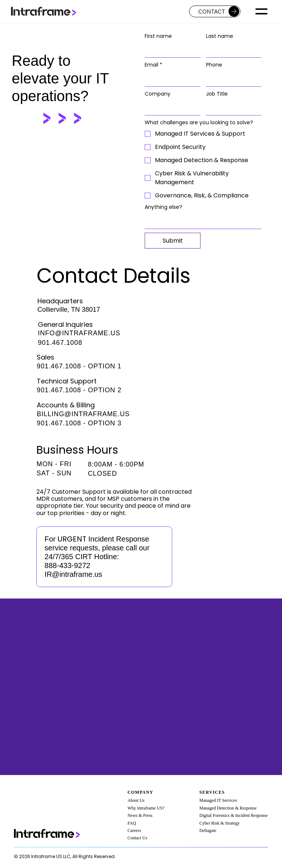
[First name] (170, 50)
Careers (134, 831)
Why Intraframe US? (146, 808)
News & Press (140, 815)
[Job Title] (232, 108)
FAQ (132, 823)
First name (158, 36)
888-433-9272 (67, 565)
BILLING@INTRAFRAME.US (83, 414)
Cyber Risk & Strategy (220, 823)
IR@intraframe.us (73, 574)
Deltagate (208, 831)
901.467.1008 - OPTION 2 (79, 390)
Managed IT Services (218, 800)
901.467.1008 (60, 343)
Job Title (217, 94)
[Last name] (232, 50)
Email (153, 65)
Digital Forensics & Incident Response (234, 815)
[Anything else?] (201, 221)
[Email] (170, 79)
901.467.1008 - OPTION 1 (79, 366)
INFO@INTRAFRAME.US (79, 333)
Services (212, 792)
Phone (214, 65)
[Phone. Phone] (232, 79)
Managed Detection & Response (228, 808)
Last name (220, 36)
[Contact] (215, 11)
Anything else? (163, 207)
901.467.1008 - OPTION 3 (79, 423)
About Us (136, 800)
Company (158, 94)
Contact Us (137, 838)
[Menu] (262, 11)
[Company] (170, 108)
